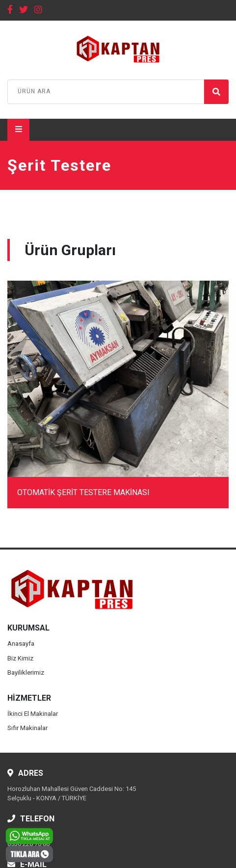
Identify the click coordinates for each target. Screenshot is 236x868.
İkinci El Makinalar (33, 714)
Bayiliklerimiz (26, 672)
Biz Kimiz (20, 658)
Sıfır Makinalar (27, 728)
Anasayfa (21, 644)
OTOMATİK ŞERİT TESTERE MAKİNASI (83, 492)
